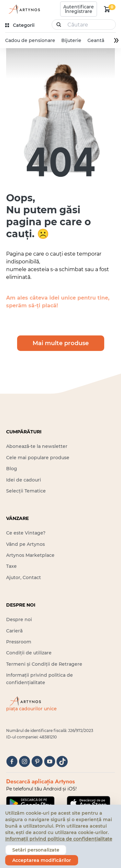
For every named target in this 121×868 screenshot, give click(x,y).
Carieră (14, 631)
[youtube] (50, 762)
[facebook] (12, 762)
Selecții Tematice (26, 491)
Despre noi (19, 619)
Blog (12, 469)
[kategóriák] (20, 25)
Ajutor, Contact (24, 577)
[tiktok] (62, 762)
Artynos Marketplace (30, 555)
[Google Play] (30, 803)
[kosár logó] (107, 9)
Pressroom (19, 642)
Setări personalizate (36, 850)
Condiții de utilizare (29, 653)
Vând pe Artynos (25, 544)
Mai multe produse (61, 343)
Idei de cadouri (24, 480)
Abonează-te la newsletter (37, 446)
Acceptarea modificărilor (42, 860)
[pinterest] (37, 762)
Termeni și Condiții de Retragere (44, 664)
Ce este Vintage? (26, 533)
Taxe (11, 566)
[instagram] (24, 762)
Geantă (96, 40)
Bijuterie (71, 40)
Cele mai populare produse (38, 458)
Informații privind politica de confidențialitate (59, 839)
